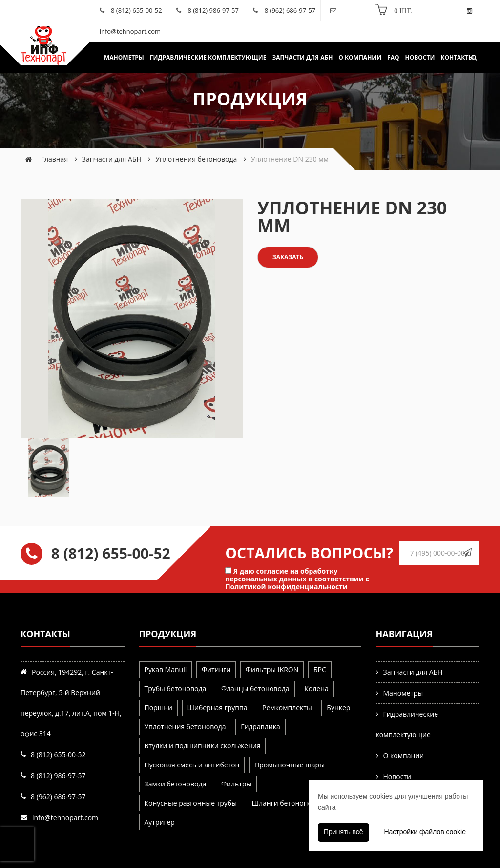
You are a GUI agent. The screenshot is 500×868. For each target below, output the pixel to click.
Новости (420, 57)
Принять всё (344, 832)
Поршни (158, 708)
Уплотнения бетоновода (196, 159)
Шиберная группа (218, 708)
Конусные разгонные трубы (191, 803)
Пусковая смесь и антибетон (192, 765)
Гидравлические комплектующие (208, 57)
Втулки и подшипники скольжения (203, 746)
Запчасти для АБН (302, 57)
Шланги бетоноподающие (296, 803)
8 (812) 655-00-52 (136, 10)
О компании (360, 57)
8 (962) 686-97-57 (290, 10)
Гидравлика (260, 727)
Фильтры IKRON (272, 670)
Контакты (457, 57)
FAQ (393, 57)
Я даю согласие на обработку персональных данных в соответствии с (297, 579)
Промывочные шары (290, 765)
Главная (55, 159)
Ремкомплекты (287, 708)
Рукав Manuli (166, 670)
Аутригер (160, 822)
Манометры (124, 57)
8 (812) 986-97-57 (213, 10)
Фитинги (216, 670)
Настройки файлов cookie (425, 832)
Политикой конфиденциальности (286, 587)
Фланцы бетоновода (255, 689)
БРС (320, 670)
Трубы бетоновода (176, 689)
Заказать (288, 257)
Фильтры (236, 784)
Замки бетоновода (176, 784)
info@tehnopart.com (130, 31)
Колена (316, 689)
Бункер (338, 708)
